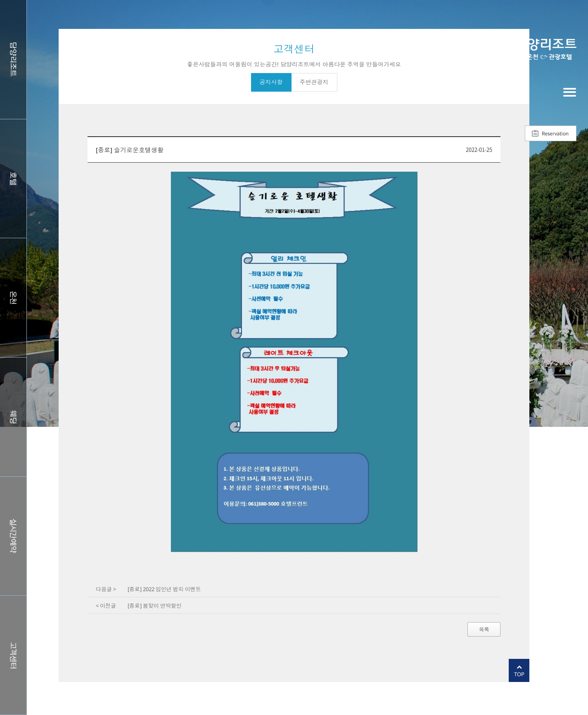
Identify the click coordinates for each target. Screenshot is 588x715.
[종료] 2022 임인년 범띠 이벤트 (164, 589)
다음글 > (106, 589)
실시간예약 (13, 536)
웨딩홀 (13, 417)
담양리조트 (13, 59)
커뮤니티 (13, 655)
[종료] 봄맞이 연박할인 (155, 606)
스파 (13, 298)
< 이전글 (106, 606)
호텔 (13, 179)
